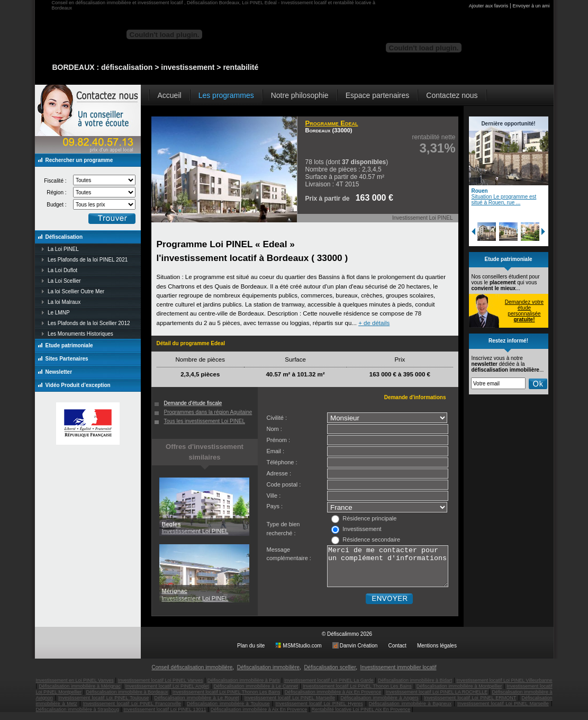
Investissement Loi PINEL (195, 528)
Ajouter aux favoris (489, 6)
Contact (397, 654)
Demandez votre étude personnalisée (524, 311)
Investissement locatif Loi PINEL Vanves (161, 688)
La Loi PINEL (63, 249)
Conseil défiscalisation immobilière (192, 675)
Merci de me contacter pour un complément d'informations (388, 570)
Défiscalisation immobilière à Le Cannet (256, 694)
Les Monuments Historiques (80, 334)
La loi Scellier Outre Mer (76, 291)
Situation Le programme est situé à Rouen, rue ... (504, 200)
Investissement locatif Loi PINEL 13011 (165, 717)
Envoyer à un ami (531, 6)
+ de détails (374, 323)
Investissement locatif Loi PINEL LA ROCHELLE (436, 700)
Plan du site (251, 654)
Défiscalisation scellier (330, 675)
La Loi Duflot (62, 270)
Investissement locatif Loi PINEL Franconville (132, 712)
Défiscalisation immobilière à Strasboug (78, 717)
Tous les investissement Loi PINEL (205, 421)
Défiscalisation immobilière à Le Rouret (196, 706)
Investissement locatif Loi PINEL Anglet (167, 694)
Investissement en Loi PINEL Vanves (75, 688)
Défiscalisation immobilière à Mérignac (80, 694)
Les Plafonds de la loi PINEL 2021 (88, 260)
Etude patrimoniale (69, 345)
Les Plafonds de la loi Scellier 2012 (89, 323)
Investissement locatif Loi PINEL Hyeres (319, 712)
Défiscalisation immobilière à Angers (379, 706)
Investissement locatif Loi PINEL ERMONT (470, 706)
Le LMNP (59, 313)
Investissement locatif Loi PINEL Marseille (290, 706)
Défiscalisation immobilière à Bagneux (410, 712)
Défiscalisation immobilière (268, 675)
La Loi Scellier (64, 281)
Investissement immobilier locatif (399, 675)
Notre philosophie (300, 95)
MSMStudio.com (302, 654)
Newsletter (59, 372)
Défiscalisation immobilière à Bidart (415, 688)
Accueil (170, 95)
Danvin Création (359, 654)
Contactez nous (452, 95)
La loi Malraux (64, 302)
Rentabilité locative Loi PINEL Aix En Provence (361, 717)
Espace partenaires (378, 95)
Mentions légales (437, 654)
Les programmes (226, 95)
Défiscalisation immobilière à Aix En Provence (333, 700)
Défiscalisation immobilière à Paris (244, 688)
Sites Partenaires (67, 359)
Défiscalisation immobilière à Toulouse (228, 712)
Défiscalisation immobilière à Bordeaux (127, 700)
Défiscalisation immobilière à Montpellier (459, 694)
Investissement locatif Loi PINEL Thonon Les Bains (357, 694)
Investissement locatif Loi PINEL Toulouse (103, 706)
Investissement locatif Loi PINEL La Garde (329, 688)
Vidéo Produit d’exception (78, 385)
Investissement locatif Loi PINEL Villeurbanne (504, 688)
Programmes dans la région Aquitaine (208, 412)
